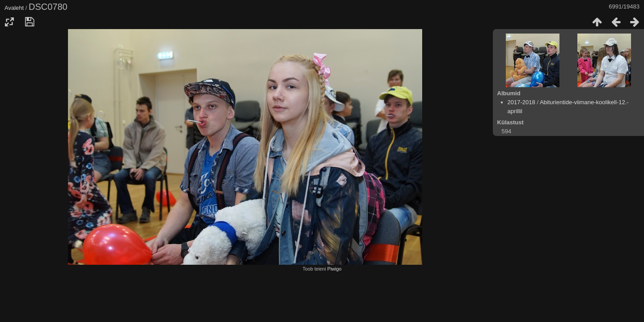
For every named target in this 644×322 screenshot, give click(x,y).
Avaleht (14, 8)
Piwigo (335, 269)
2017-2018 (521, 102)
